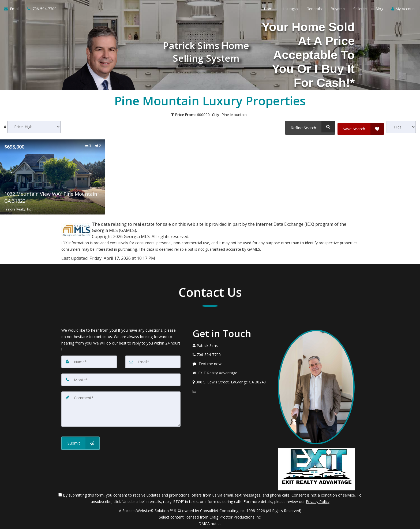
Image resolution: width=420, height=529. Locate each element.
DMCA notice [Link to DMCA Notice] (210, 523)
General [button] (314, 11)
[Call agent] (40, 11)
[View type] (401, 127)
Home (269, 11)
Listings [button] (290, 11)
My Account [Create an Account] (404, 11)
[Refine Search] (309, 127)
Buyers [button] (338, 11)
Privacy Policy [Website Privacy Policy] (318, 501)
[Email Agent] (14, 11)
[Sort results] (34, 127)
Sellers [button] (360, 11)
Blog (379, 11)
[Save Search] (361, 127)
